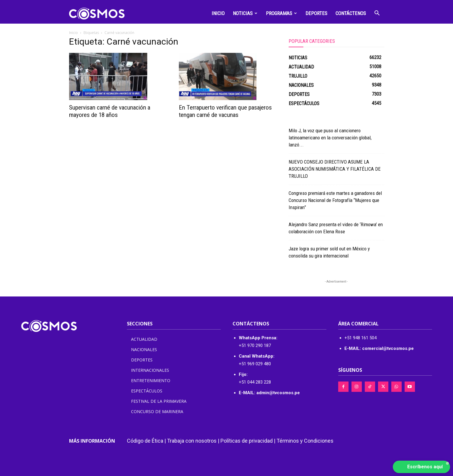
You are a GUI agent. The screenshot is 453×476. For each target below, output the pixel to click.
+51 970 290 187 (255, 345)
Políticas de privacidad (247, 441)
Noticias (245, 13)
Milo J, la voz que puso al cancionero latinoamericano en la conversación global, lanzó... (330, 138)
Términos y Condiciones (305, 441)
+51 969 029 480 (255, 364)
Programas (281, 13)
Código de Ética (145, 441)
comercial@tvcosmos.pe (388, 348)
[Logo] (97, 13)
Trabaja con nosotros (192, 441)
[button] (377, 14)
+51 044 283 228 (255, 382)
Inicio (218, 13)
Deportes (316, 13)
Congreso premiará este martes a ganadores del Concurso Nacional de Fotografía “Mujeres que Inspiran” (335, 200)
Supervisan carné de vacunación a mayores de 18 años (110, 111)
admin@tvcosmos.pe (278, 393)
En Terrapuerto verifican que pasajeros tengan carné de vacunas (225, 111)
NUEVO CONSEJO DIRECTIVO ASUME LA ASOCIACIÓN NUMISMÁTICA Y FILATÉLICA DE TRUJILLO (335, 169)
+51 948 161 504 (360, 338)
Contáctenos (351, 13)
